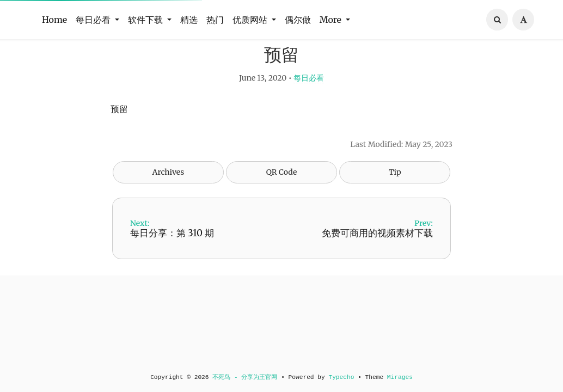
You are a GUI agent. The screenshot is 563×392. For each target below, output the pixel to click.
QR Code (281, 195)
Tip (395, 195)
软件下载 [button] (146, 20)
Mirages (400, 377)
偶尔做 (298, 20)
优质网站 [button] (251, 20)
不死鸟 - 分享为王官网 (245, 377)
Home (54, 20)
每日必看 (309, 101)
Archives (169, 195)
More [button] (332, 20)
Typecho (341, 377)
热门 (215, 20)
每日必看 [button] (94, 20)
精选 (189, 20)
